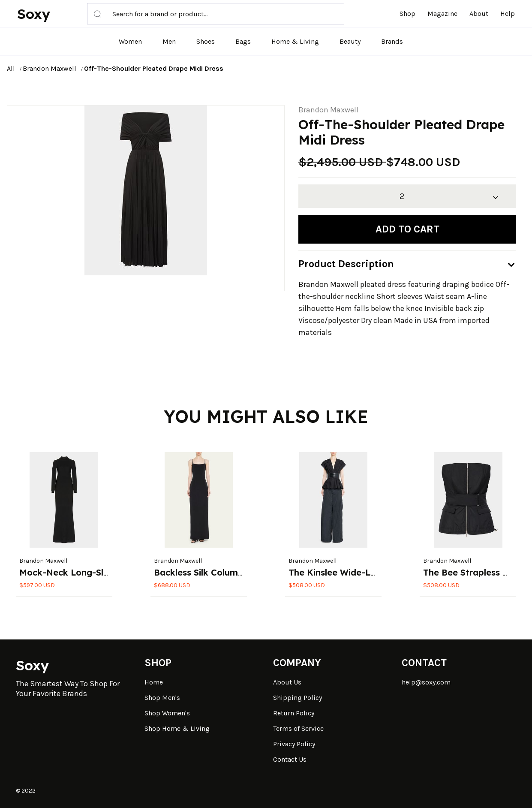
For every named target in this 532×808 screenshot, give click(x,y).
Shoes (206, 41)
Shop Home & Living (177, 728)
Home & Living (295, 41)
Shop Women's (167, 713)
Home (154, 682)
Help (508, 14)
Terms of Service (298, 728)
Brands (392, 41)
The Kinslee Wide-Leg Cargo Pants (363, 572)
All (11, 68)
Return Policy (294, 713)
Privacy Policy (294, 744)
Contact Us (290, 759)
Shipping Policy (298, 698)
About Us (287, 682)
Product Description (346, 264)
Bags (243, 41)
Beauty (350, 41)
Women (130, 41)
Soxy (34, 14)
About (479, 14)
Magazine (442, 14)
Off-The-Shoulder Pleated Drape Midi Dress (154, 68)
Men (169, 41)
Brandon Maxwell (50, 68)
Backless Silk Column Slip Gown (221, 572)
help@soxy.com (426, 682)
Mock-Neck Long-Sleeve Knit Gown (95, 572)
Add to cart (407, 229)
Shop (407, 14)
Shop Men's (162, 698)
